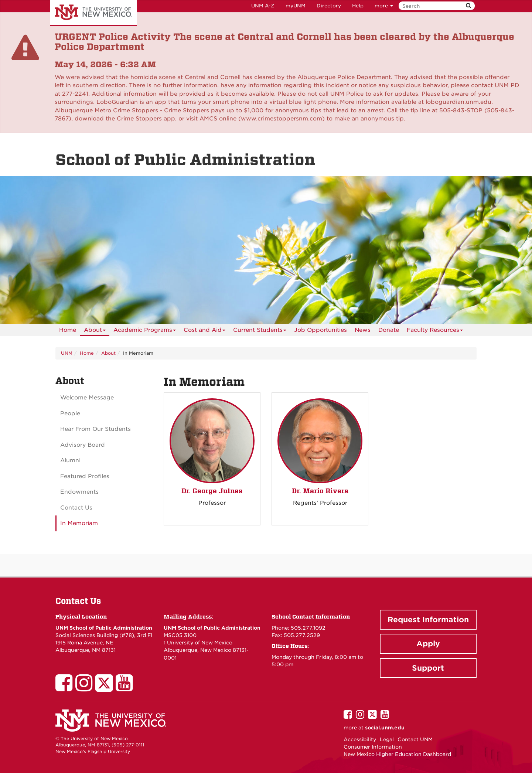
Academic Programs (145, 331)
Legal (387, 739)
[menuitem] (68, 330)
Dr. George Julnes (212, 491)
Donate (389, 330)
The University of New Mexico (93, 13)
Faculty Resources (435, 331)
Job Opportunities (320, 330)
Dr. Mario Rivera (320, 491)
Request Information (428, 620)
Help (358, 6)
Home (68, 330)
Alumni (70, 460)
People (70, 413)
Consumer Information (373, 747)
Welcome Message (87, 398)
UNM (67, 353)
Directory (329, 6)
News (363, 330)
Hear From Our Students (96, 429)
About (95, 331)
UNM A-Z (263, 6)
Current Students (260, 331)
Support (428, 668)
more (384, 6)
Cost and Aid (204, 331)
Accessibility (360, 739)
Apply (428, 644)
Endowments (79, 492)
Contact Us (76, 508)
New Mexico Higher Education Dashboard (397, 754)
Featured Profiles (85, 476)
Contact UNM (415, 739)
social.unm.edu (385, 728)
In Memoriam (79, 523)
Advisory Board (83, 445)
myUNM (296, 6)
